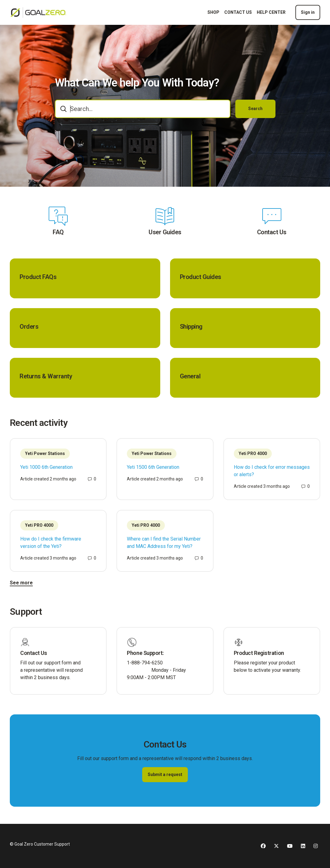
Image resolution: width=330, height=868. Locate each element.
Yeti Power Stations (45, 453)
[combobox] (143, 109)
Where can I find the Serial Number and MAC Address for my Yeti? (164, 543)
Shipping (191, 327)
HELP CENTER (271, 12)
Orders (29, 327)
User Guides (165, 232)
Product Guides (201, 277)
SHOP (213, 12)
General (190, 376)
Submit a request (165, 774)
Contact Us (272, 232)
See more (21, 583)
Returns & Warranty (46, 376)
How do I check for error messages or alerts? (272, 471)
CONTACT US (238, 12)
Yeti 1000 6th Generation (46, 467)
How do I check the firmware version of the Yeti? (51, 543)
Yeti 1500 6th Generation (153, 467)
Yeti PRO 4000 (253, 453)
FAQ (58, 232)
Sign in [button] (308, 12)
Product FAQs (38, 277)
